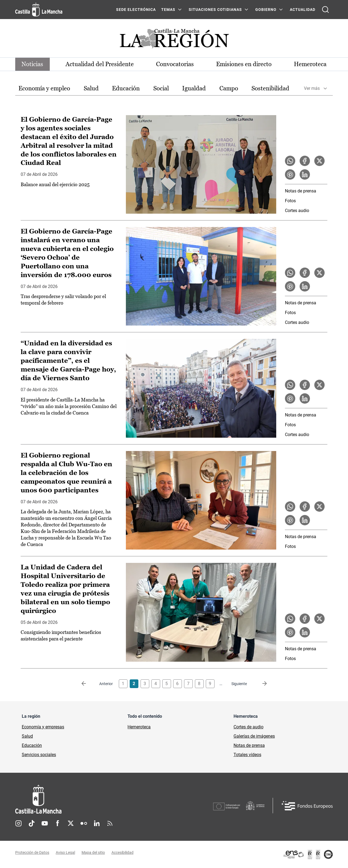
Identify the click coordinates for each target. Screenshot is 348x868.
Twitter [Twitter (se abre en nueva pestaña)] (71, 823)
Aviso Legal (65, 852)
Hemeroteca (310, 64)
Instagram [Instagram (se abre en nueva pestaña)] (18, 823)
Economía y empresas (43, 727)
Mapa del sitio (93, 852)
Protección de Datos (32, 852)
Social (161, 88)
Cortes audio (297, 211)
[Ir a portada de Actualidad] (174, 40)
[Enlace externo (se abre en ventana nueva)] (308, 854)
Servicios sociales (39, 755)
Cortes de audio (248, 727)
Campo (229, 88)
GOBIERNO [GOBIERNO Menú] (266, 10)
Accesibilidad (122, 852)
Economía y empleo (44, 88)
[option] (44, 89)
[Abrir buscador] (325, 10)
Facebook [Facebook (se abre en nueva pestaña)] (58, 823)
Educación (126, 88)
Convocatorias (175, 64)
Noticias (33, 64)
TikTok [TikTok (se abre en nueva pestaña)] (32, 823)
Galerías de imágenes (254, 736)
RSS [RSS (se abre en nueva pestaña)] (110, 823)
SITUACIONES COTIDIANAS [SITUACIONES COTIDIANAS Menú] (215, 10)
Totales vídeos (247, 755)
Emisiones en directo (244, 64)
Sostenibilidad (270, 88)
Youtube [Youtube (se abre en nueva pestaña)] (45, 823)
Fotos (290, 201)
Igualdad (194, 88)
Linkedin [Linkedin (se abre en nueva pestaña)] (97, 823)
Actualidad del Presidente (100, 64)
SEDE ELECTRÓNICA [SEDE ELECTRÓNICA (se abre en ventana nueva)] (136, 10)
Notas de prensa (301, 191)
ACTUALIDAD (303, 10)
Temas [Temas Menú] (168, 10)
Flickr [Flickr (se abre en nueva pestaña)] (84, 823)
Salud (91, 88)
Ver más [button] (312, 89)
